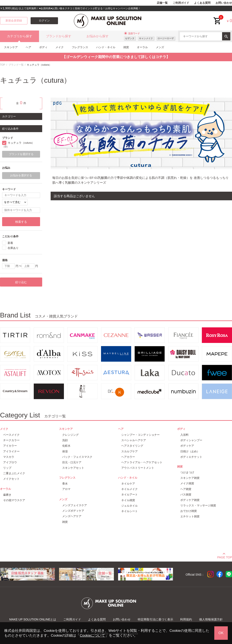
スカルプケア (129, 451)
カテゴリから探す (20, 36)
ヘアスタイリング (132, 446)
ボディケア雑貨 (190, 500)
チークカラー (11, 440)
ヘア (28, 47)
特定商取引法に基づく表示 (155, 619)
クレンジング (70, 435)
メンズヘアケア (72, 516)
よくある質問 (202, 3)
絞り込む (21, 282)
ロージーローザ (166, 38)
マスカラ (9, 457)
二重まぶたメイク (14, 473)
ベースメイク (11, 435)
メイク (60, 47)
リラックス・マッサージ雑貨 (198, 505)
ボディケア (187, 446)
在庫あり (13, 248)
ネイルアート (129, 495)
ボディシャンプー (191, 440)
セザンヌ (130, 38)
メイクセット (11, 479)
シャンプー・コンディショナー (140, 435)
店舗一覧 (162, 3)
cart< (217, 18)
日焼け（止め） (190, 451)
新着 (10, 243)
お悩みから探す (98, 36)
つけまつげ (187, 472)
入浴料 (184, 435)
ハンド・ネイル (106, 47)
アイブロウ (10, 462)
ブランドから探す (59, 36)
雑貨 (126, 47)
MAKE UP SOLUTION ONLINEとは (33, 619)
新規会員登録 (14, 21)
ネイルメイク (129, 489)
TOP (3, 65)
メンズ (160, 47)
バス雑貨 (186, 495)
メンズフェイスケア (75, 505)
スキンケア (11, 47)
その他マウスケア (14, 500)
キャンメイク (146, 38)
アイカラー (10, 446)
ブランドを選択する (21, 154)
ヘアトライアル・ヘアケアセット (142, 462)
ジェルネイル (129, 506)
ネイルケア (128, 484)
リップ (7, 468)
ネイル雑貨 (128, 500)
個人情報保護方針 (211, 619)
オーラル (142, 47)
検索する (21, 222)
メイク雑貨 (187, 483)
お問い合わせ (224, 3)
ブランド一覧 (16, 65)
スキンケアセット (73, 468)
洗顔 (65, 440)
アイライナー (11, 451)
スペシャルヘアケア (134, 440)
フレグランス (80, 47)
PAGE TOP (225, 557)
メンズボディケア (73, 511)
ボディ (43, 47)
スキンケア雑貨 (190, 478)
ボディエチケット (191, 457)
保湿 (65, 451)
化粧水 (66, 446)
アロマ (66, 489)
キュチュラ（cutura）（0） (18, 145)
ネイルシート (129, 511)
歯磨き (7, 495)
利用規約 (186, 619)
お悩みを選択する (21, 175)
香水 (65, 484)
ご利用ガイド (181, 3)
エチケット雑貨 (190, 516)
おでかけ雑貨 (189, 511)
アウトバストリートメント (138, 468)
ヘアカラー (128, 457)
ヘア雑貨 (186, 489)
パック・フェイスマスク (77, 457)
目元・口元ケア (72, 462)
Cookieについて (92, 635)
